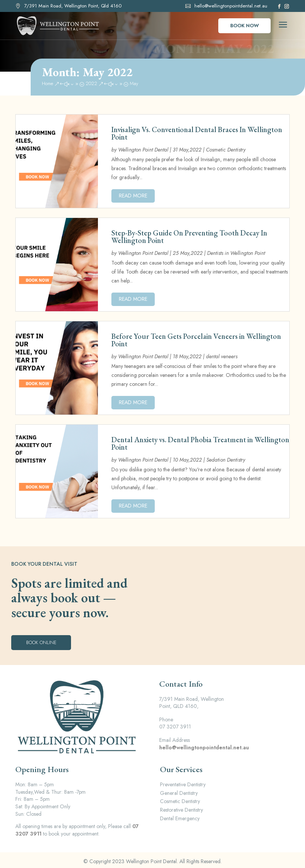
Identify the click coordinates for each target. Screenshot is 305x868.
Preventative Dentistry (183, 784)
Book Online (41, 642)
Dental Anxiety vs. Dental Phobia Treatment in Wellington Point (200, 443)
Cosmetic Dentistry (226, 150)
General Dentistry (179, 793)
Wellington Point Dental (143, 150)
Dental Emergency (180, 818)
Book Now (245, 26)
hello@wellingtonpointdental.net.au (231, 6)
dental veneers (222, 356)
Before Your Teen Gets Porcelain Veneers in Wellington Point (196, 340)
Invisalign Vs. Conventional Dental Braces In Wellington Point (197, 133)
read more (133, 196)
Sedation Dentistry (226, 460)
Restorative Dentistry (181, 810)
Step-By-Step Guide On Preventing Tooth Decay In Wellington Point (189, 237)
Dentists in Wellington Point (236, 253)
